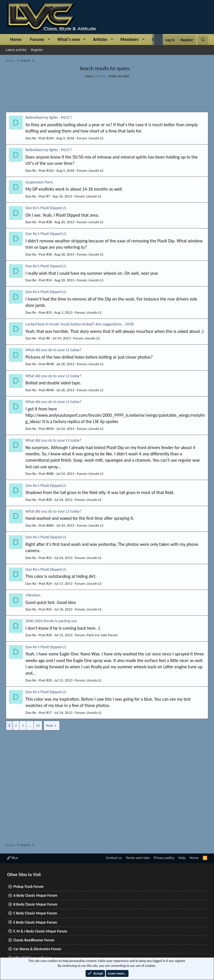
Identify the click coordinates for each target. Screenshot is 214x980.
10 (38, 725)
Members (130, 39)
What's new (69, 39)
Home (16, 39)
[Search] (203, 40)
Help (182, 858)
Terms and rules (138, 858)
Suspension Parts (39, 182)
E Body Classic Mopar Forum (35, 922)
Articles (100, 39)
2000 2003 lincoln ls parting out (51, 621)
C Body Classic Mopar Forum (35, 913)
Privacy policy (164, 858)
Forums (37, 39)
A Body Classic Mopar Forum (35, 895)
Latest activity (16, 50)
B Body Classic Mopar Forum (35, 904)
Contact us (114, 858)
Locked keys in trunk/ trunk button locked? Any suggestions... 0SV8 (80, 324)
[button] (49, 39)
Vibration (33, 595)
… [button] (30, 725)
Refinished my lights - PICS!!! (49, 117)
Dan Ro (100, 76)
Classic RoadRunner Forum (34, 940)
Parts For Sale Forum (102, 635)
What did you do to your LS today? (53, 350)
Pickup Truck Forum (28, 887)
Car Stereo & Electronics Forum (37, 949)
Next (50, 725)
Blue (12, 858)
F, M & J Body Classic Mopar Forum (40, 931)
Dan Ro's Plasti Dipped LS (46, 208)
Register (37, 50)
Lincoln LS (96, 138)
